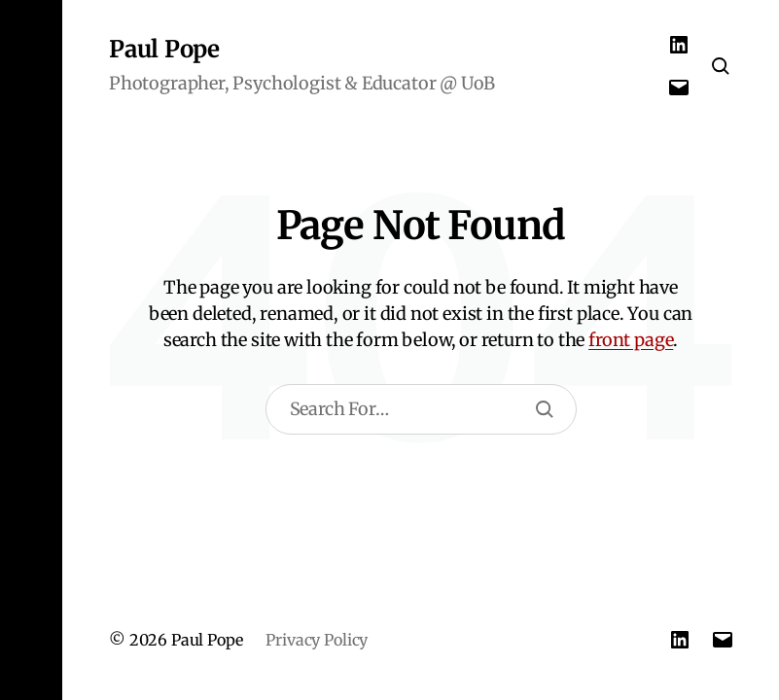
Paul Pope (164, 50)
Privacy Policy (317, 640)
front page (631, 340)
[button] (31, 350)
